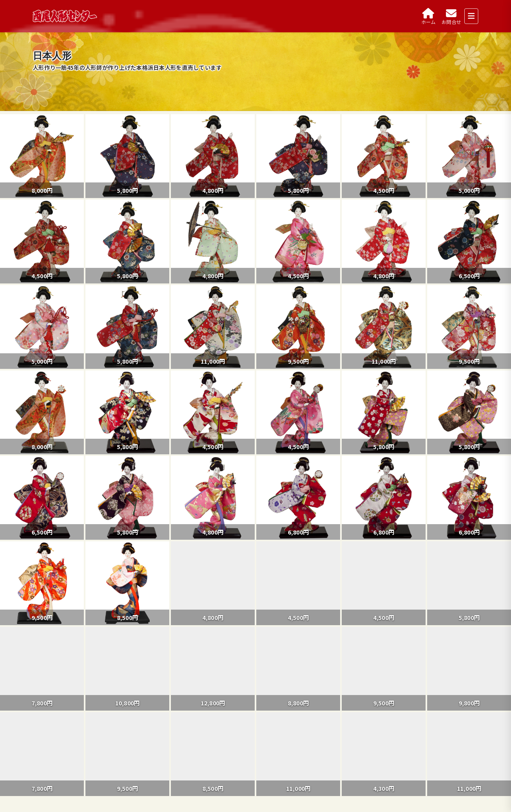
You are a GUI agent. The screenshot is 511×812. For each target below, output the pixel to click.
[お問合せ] (451, 16)
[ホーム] (429, 16)
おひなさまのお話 (75, 782)
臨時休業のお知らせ (61, 674)
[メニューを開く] (471, 16)
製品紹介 (62, 767)
